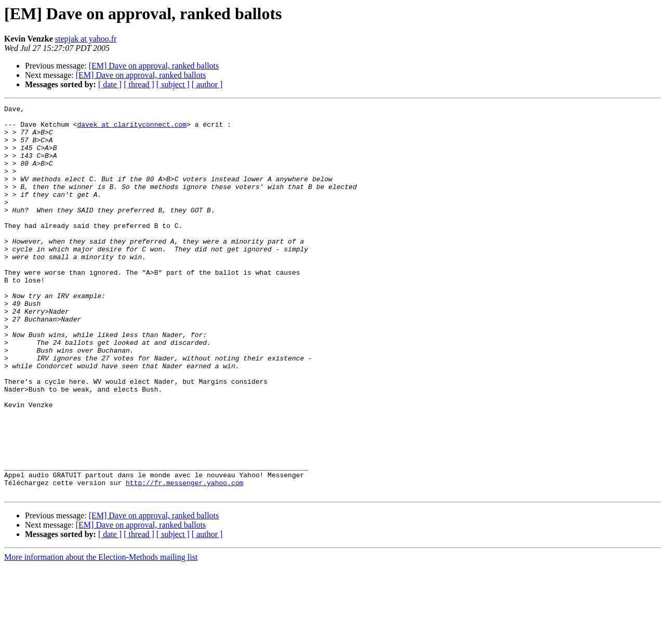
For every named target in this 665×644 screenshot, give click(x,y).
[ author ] (207, 84)
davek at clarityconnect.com (132, 129)
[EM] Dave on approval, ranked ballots (154, 66)
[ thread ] (139, 84)
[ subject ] (173, 84)
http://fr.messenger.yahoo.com (184, 559)
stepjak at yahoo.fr (86, 39)
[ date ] (110, 84)
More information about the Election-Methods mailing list (101, 635)
